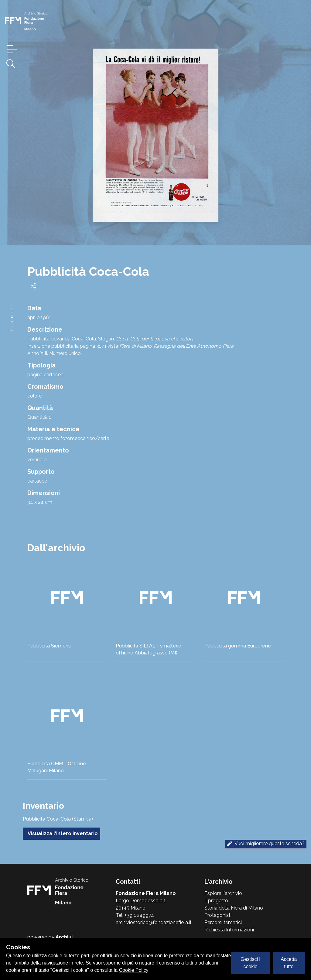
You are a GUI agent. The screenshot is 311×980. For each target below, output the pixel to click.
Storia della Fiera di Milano (234, 908)
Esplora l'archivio (223, 893)
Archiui (64, 937)
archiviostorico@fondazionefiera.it (154, 922)
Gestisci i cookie (250, 963)
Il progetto (216, 901)
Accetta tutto (289, 963)
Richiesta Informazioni (229, 930)
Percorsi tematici (223, 922)
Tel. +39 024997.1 (135, 915)
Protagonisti (218, 915)
